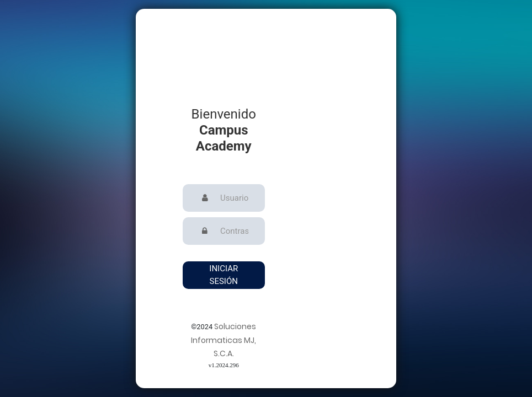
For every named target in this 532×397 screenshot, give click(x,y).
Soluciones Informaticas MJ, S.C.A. (224, 340)
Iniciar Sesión (224, 275)
